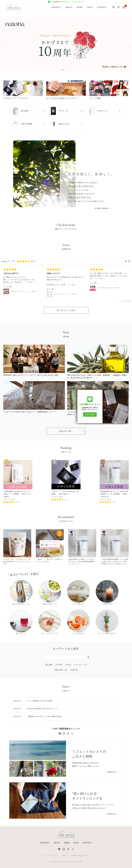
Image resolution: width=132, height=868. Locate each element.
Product (56, 7)
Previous (2, 46)
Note (90, 7)
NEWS (67, 843)
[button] (126, 261)
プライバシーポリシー (51, 856)
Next (130, 46)
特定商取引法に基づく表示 (80, 856)
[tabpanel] (66, 44)
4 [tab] (70, 70)
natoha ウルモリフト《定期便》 (66, 294)
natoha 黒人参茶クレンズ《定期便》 (24, 292)
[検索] (88, 657)
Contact (102, 7)
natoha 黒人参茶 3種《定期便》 (109, 288)
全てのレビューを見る (66, 310)
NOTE (76, 843)
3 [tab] (68, 70)
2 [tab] (65, 70)
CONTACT (87, 843)
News (80, 7)
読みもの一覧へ (66, 431)
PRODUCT (45, 843)
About (69, 7)
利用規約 (65, 856)
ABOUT (57, 843)
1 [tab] (63, 70)
